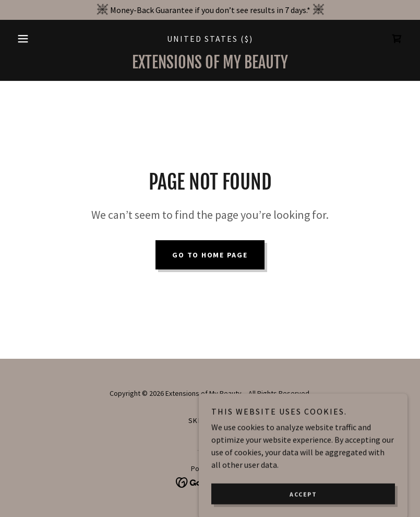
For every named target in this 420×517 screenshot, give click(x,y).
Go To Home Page (210, 255)
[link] (397, 39)
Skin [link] (197, 420)
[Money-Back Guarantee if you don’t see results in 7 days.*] (210, 10)
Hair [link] (223, 420)
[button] (42, 39)
